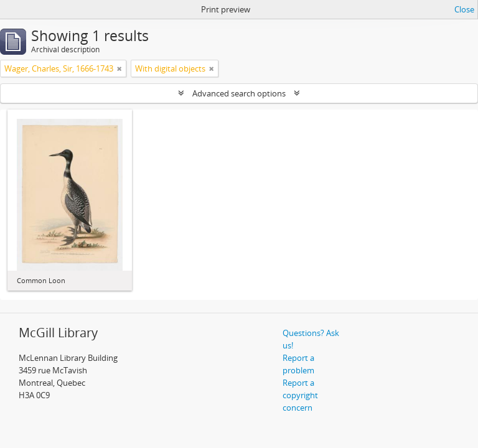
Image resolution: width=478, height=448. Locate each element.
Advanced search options (239, 93)
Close (464, 9)
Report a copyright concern (300, 395)
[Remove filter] (119, 68)
